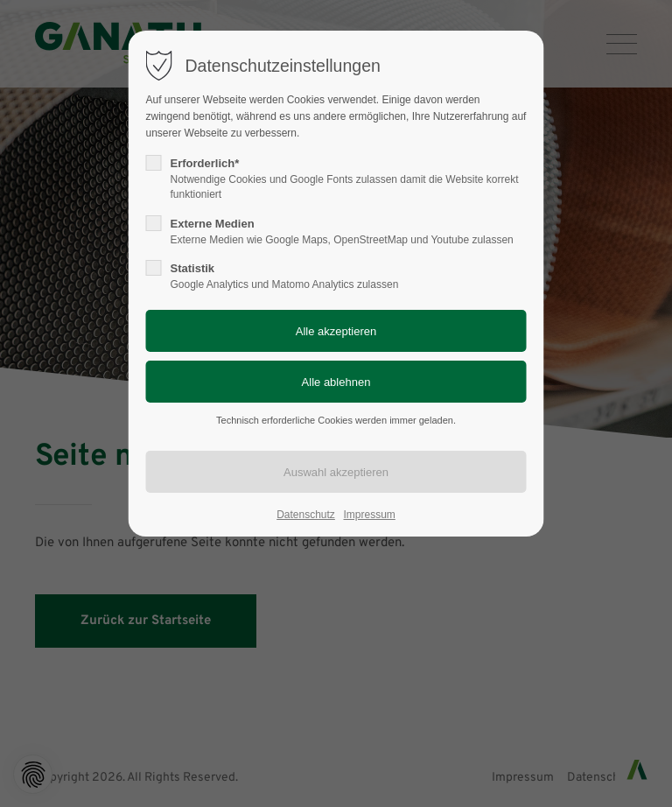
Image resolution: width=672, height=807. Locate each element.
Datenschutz (306, 515)
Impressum (369, 515)
